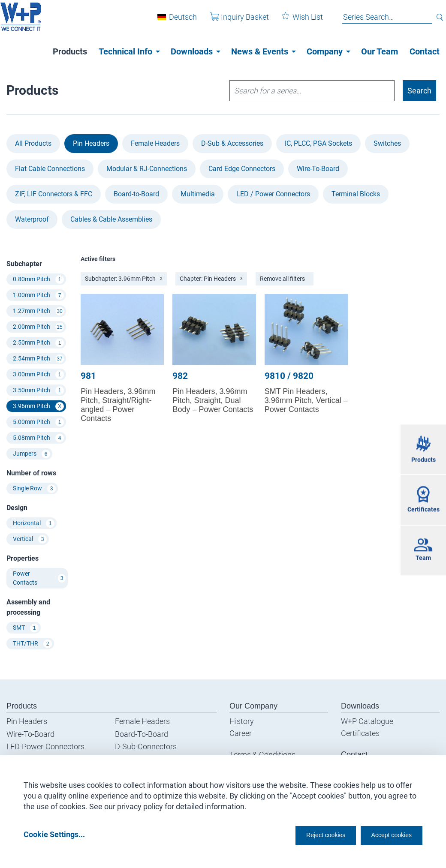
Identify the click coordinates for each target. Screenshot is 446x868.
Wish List (296, 21)
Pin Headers (91, 143)
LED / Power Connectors (273, 194)
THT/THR (32, 644)
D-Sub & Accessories (232, 143)
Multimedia (198, 194)
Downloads (192, 51)
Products (70, 51)
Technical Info (125, 51)
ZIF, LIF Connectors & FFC (54, 194)
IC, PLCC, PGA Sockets (318, 143)
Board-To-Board (142, 734)
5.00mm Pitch (38, 422)
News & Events (260, 51)
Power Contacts (39, 578)
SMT (26, 628)
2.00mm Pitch (38, 327)
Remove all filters (282, 279)
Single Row (34, 489)
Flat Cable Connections (50, 169)
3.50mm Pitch (38, 390)
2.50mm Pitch (38, 343)
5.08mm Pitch (38, 438)
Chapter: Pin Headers (211, 279)
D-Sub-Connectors (146, 746)
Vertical (30, 539)
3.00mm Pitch (38, 375)
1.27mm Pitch (38, 311)
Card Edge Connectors (242, 169)
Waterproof (32, 219)
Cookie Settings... (54, 834)
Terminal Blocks (356, 194)
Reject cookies (305, 834)
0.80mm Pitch (38, 279)
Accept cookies (386, 834)
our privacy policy (134, 803)
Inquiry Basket (233, 21)
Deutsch (177, 21)
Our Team (380, 51)
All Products (33, 143)
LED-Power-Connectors (45, 746)
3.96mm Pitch (38, 406)
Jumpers (32, 454)
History (242, 721)
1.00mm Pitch (38, 295)
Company (325, 51)
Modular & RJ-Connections (147, 169)
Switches (387, 143)
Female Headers (155, 143)
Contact (425, 51)
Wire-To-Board (318, 169)
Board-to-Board (136, 194)
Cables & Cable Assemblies (111, 219)
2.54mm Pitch (38, 359)
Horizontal (34, 523)
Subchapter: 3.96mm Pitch (124, 279)
